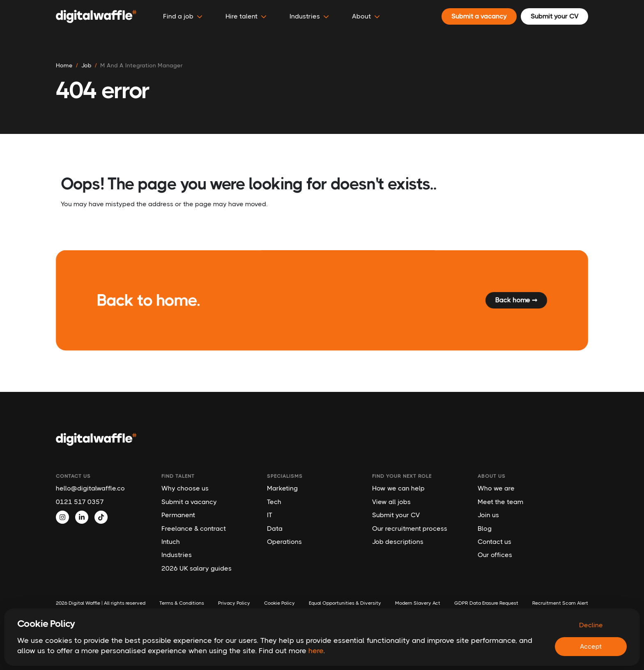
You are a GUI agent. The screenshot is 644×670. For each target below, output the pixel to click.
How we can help (398, 488)
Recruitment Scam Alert (560, 603)
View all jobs (391, 502)
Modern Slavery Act (418, 603)
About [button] (366, 16)
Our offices (495, 555)
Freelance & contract (194, 528)
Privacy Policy (234, 603)
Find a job (183, 16)
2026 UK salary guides (197, 568)
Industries (177, 555)
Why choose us (185, 488)
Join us (488, 515)
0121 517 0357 (80, 502)
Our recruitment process (410, 528)
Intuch (171, 542)
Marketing (282, 488)
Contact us (494, 542)
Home (64, 65)
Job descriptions (398, 542)
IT (270, 515)
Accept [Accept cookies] (591, 646)
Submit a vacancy (189, 502)
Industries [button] (309, 16)
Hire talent (246, 16)
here (316, 651)
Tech (274, 502)
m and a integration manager (141, 65)
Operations (284, 542)
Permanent (178, 515)
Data (275, 528)
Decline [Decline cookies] (591, 625)
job (86, 65)
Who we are (496, 488)
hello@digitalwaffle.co (90, 488)
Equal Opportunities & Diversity (345, 603)
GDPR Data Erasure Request (486, 603)
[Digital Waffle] (96, 16)
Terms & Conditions (182, 603)
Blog (485, 528)
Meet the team (500, 502)
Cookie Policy (279, 603)
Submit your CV (396, 515)
